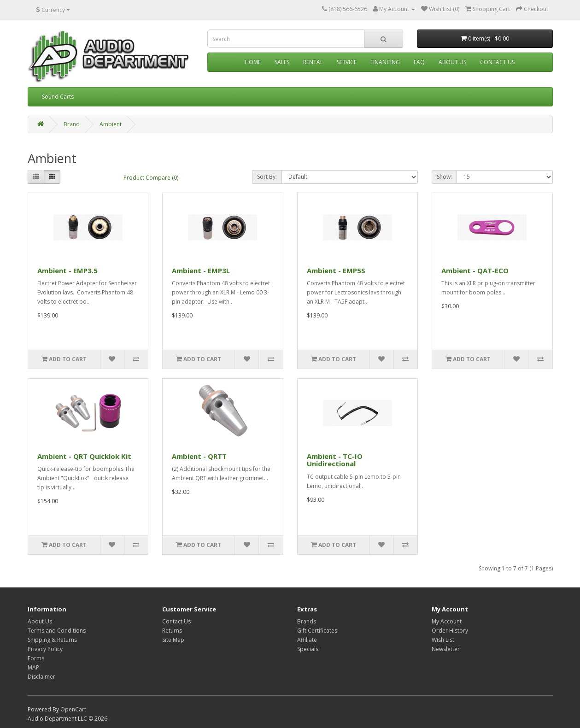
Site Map (173, 640)
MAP (33, 667)
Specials (308, 649)
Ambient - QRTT (199, 456)
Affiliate (307, 640)
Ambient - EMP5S (336, 270)
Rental (313, 62)
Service (347, 62)
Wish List (443, 640)
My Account (447, 621)
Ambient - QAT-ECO (475, 270)
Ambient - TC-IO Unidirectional (335, 460)
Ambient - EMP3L (201, 270)
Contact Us (497, 62)
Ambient (111, 124)
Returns (172, 631)
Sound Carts (58, 97)
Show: (444, 177)
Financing (385, 62)
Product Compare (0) (151, 178)
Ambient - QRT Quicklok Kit (84, 456)
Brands (307, 621)
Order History (450, 631)
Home (253, 62)
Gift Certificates (317, 631)
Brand (72, 124)
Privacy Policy (45, 649)
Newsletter (446, 649)
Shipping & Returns (52, 640)
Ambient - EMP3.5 (67, 270)
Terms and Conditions (57, 631)
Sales (282, 62)
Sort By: (267, 177)
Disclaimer (41, 677)
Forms (36, 658)
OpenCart (73, 709)
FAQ (419, 62)
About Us (452, 62)
